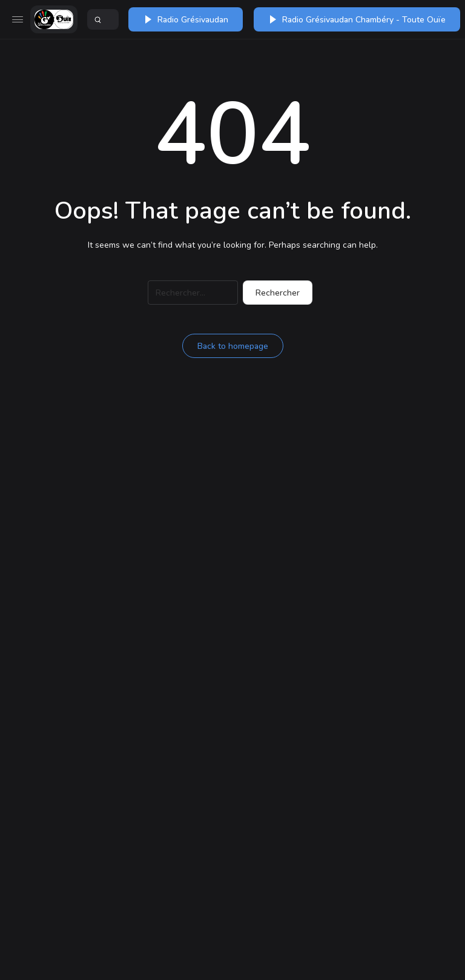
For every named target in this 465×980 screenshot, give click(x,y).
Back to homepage (233, 346)
